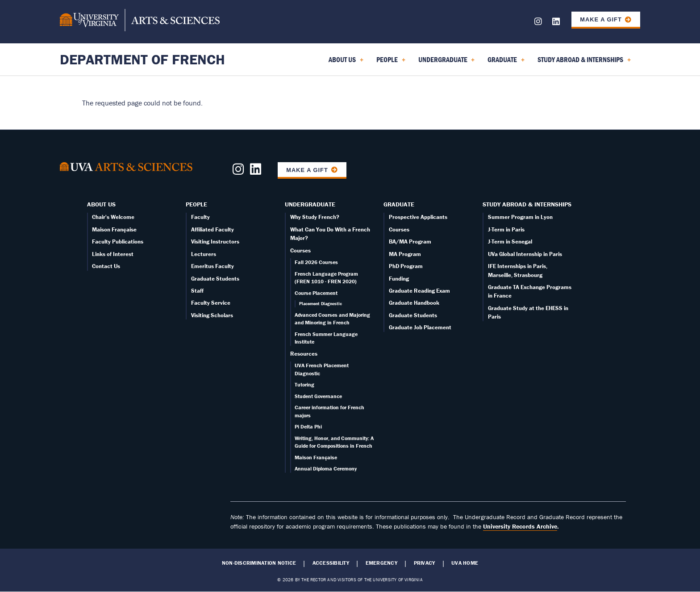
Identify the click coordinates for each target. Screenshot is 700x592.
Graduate (399, 204)
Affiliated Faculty (212, 229)
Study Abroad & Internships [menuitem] (584, 63)
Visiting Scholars (212, 315)
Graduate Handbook (414, 303)
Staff (197, 291)
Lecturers (204, 254)
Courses (300, 250)
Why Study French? (315, 217)
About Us (101, 204)
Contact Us (106, 266)
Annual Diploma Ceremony (326, 468)
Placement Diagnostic (321, 304)
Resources (304, 354)
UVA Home (465, 563)
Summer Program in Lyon (520, 217)
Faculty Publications (118, 241)
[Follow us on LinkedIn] (556, 23)
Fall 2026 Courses (316, 262)
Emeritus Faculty (212, 266)
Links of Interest (113, 254)
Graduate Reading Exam (419, 291)
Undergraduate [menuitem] (447, 63)
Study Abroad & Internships (527, 204)
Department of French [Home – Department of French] (142, 59)
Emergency (381, 563)
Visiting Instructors (215, 241)
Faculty (200, 217)
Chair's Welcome (113, 217)
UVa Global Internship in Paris (525, 254)
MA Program (405, 254)
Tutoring (304, 384)
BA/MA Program (410, 241)
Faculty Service (211, 303)
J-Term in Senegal (510, 241)
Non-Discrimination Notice (259, 563)
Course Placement (316, 293)
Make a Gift (601, 19)
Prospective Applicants (418, 217)
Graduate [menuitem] (506, 63)
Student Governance (318, 396)
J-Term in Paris (506, 229)
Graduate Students (215, 279)
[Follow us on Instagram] (538, 23)
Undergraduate (310, 204)
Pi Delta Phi (308, 426)
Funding (399, 279)
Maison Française (114, 229)
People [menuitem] (391, 63)
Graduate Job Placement (420, 327)
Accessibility (331, 563)
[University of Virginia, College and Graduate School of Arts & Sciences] (140, 21)
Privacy (425, 563)
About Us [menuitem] (346, 63)
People (196, 204)
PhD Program (406, 266)
